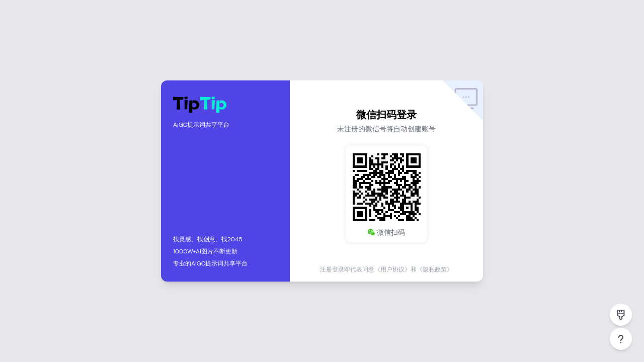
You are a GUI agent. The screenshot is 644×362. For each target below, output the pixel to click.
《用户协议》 (392, 269)
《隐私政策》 (435, 269)
